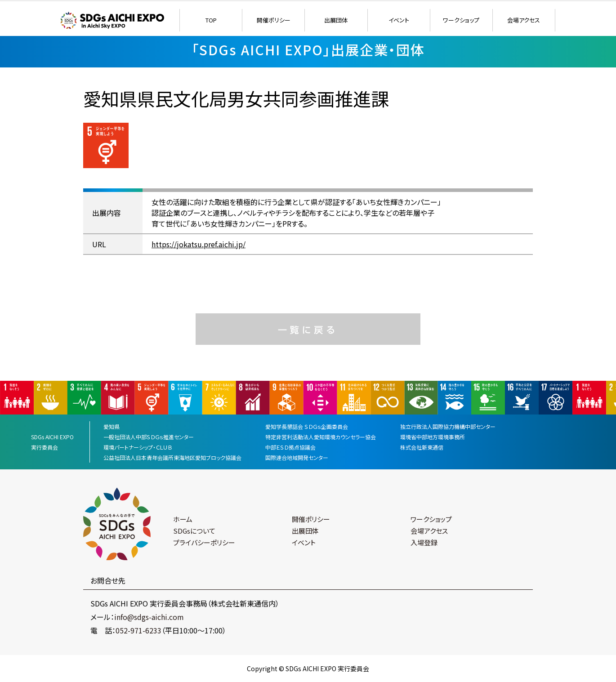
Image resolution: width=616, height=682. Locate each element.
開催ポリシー (274, 20)
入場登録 (424, 542)
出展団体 (336, 20)
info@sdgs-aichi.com (149, 617)
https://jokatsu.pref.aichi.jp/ (199, 244)
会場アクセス (524, 20)
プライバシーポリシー (204, 542)
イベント (399, 20)
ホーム (183, 519)
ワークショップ (461, 20)
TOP (211, 20)
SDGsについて (194, 531)
